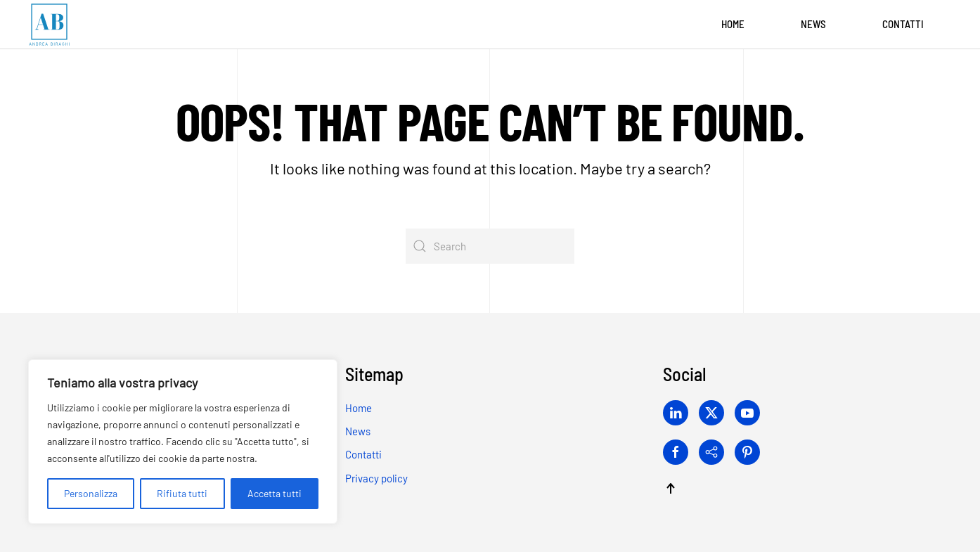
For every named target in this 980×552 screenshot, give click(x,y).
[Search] (490, 246)
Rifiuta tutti (182, 493)
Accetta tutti (275, 493)
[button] (671, 488)
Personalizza (91, 493)
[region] (183, 442)
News (813, 24)
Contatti (903, 24)
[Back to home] (49, 25)
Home (733, 24)
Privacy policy (376, 478)
